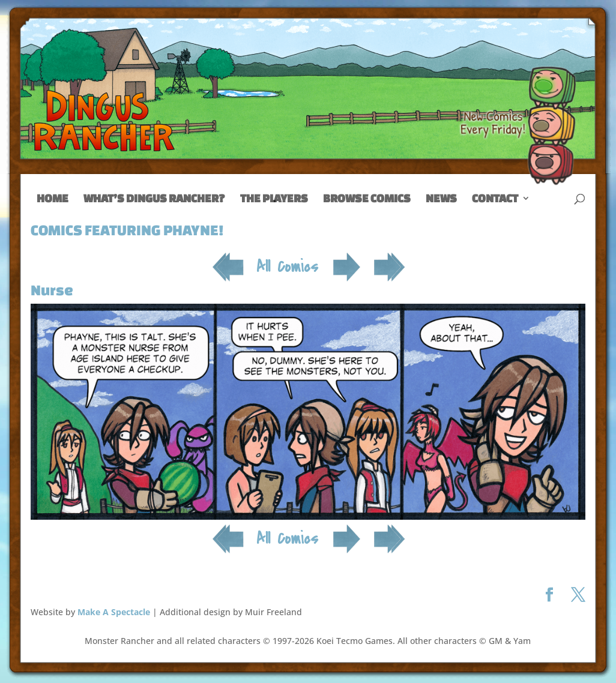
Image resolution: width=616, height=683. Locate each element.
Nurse (52, 290)
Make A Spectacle (114, 612)
